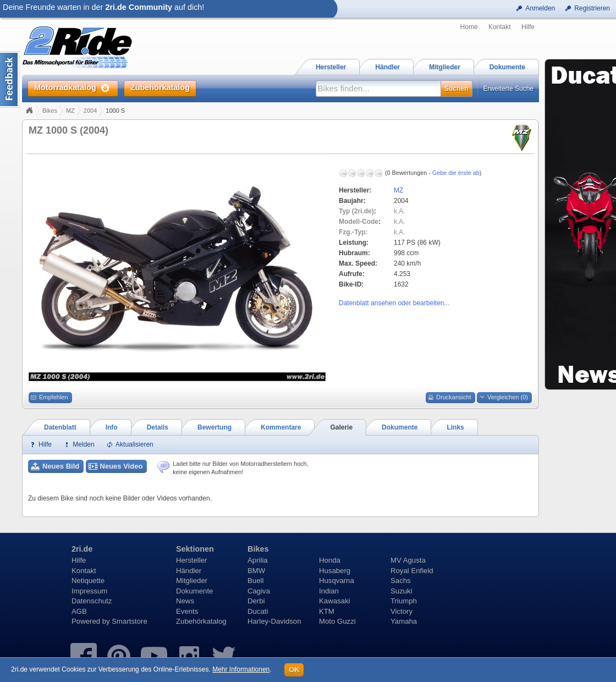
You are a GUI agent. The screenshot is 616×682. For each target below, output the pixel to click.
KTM (327, 611)
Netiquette (88, 581)
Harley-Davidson (274, 621)
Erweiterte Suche (508, 89)
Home (469, 27)
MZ (70, 111)
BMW (256, 571)
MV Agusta (408, 560)
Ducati (258, 611)
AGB (79, 611)
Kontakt (500, 27)
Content (10, 79)
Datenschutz (92, 601)
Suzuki (402, 591)
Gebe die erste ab (456, 173)
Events (187, 611)
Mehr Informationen (241, 669)
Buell (255, 581)
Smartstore (130, 621)
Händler (189, 571)
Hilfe (528, 27)
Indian (329, 591)
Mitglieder (192, 581)
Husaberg (335, 571)
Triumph (404, 601)
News (185, 601)
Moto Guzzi (337, 621)
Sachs (401, 581)
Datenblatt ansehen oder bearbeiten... (394, 303)
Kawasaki (334, 601)
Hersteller (191, 560)
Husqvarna (337, 581)
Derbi (256, 601)
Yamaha (404, 621)
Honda (330, 560)
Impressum (89, 591)
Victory (402, 611)
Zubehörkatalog (201, 621)
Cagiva (259, 591)
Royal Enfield (412, 571)
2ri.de (82, 549)
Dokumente (194, 591)
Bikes (50, 111)
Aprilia (258, 560)
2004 (90, 111)
